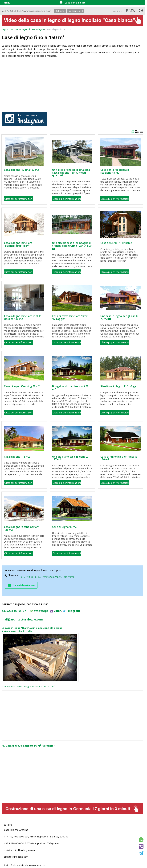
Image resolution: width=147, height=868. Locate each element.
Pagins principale (10, 29)
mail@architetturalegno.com (19, 850)
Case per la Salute (72, 2)
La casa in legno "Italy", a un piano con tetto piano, (32, 628)
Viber (38, 11)
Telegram (46, 11)
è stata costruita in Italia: (17, 631)
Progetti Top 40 (76, 11)
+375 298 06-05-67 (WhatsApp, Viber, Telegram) (47, 577)
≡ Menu (6, 3)
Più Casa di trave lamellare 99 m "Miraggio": (28, 746)
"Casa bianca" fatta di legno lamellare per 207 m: (29, 686)
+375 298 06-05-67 (12, 11)
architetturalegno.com (16, 857)
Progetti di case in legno (32, 29)
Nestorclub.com (39, 865)
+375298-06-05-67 (14, 611)
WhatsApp (29, 11)
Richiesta (60, 11)
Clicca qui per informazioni (18, 199)
